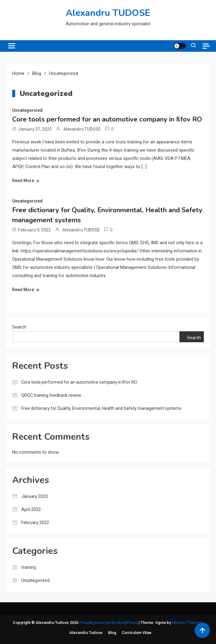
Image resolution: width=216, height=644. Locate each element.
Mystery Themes (187, 623)
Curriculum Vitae (137, 633)
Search (19, 327)
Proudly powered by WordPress (109, 623)
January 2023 (35, 496)
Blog (112, 633)
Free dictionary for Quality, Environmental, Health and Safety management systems (101, 408)
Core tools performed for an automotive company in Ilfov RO (107, 119)
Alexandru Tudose (86, 633)
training (29, 567)
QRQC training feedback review (51, 395)
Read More (23, 181)
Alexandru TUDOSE (108, 13)
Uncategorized (27, 110)
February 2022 (35, 523)
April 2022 (31, 509)
